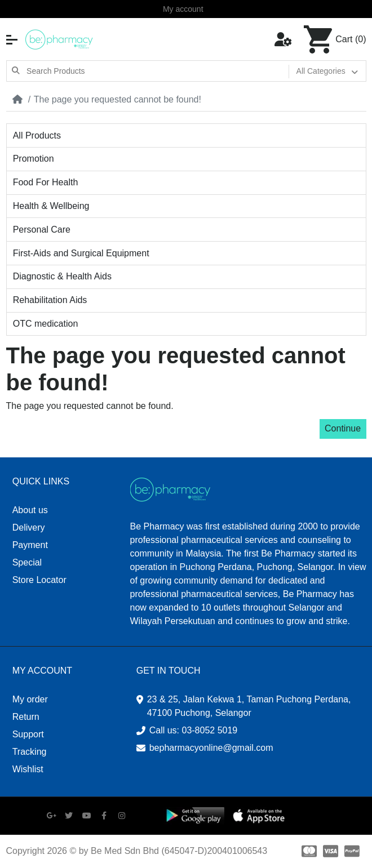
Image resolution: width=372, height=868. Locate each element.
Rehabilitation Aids (50, 300)
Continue (343, 428)
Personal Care (42, 230)
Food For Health (46, 182)
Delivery (29, 528)
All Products (37, 135)
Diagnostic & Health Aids (62, 276)
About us (30, 510)
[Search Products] (157, 71)
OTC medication (46, 324)
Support (28, 734)
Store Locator (39, 580)
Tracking (30, 752)
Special (27, 562)
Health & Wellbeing (51, 206)
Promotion (34, 159)
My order (30, 699)
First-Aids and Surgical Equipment (81, 253)
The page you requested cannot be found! (118, 99)
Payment (30, 545)
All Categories (321, 71)
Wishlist (28, 769)
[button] (12, 40)
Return (26, 717)
